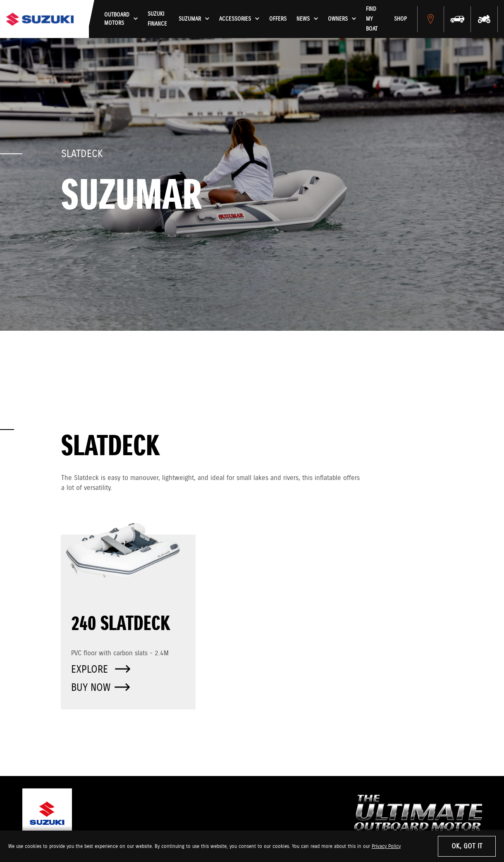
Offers (285, 19)
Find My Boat (383, 19)
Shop (406, 19)
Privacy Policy (386, 846)
